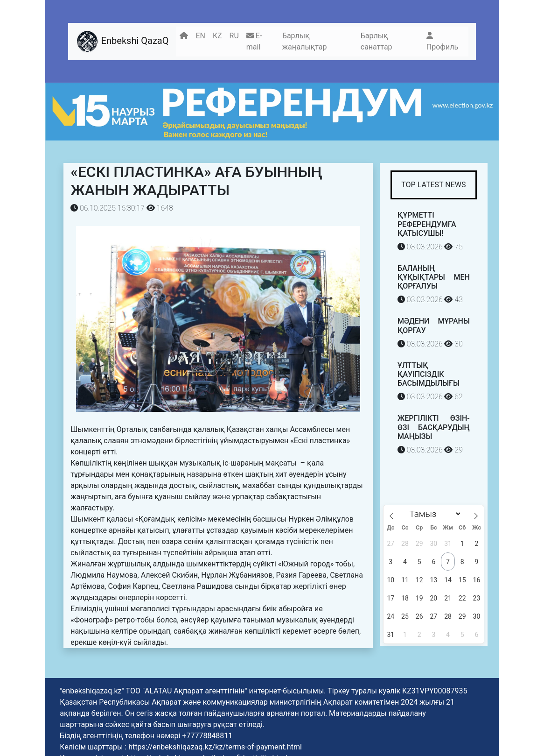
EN (200, 36)
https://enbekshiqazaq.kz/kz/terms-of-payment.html (215, 747)
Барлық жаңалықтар (305, 41)
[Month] (433, 514)
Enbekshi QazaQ (122, 42)
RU (234, 36)
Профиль (442, 42)
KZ (217, 36)
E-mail (254, 41)
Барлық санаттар (377, 41)
